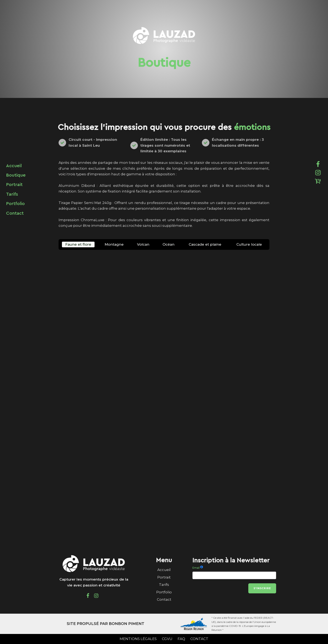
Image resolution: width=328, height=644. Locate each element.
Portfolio (164, 592)
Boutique (16, 175)
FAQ (181, 639)
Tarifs (164, 585)
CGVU (167, 639)
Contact (164, 599)
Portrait (164, 577)
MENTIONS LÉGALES (138, 639)
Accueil (164, 570)
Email (196, 568)
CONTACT (199, 639)
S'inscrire (262, 588)
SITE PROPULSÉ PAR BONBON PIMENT (106, 624)
